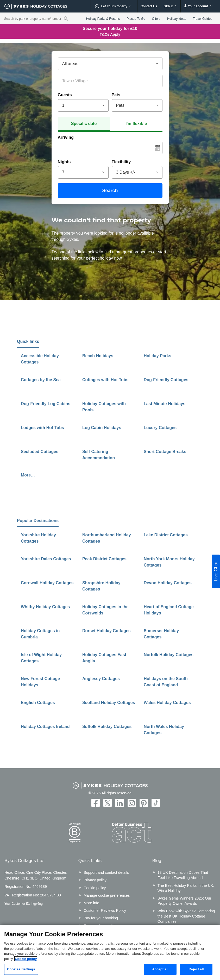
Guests (65, 95)
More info (91, 903)
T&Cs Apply (110, 34)
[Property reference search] (66, 18)
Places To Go (136, 19)
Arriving (66, 137)
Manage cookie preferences (107, 895)
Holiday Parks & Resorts (103, 19)
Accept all (160, 969)
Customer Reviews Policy (105, 910)
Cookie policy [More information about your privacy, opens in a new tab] (26, 959)
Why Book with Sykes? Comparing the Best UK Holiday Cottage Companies (186, 916)
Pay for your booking (101, 918)
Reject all (196, 969)
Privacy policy (95, 880)
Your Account (198, 6)
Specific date (84, 124)
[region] (110, 952)
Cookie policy (95, 888)
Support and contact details (106, 872)
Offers (156, 19)
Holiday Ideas (177, 19)
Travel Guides (203, 19)
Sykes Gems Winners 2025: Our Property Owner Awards (184, 901)
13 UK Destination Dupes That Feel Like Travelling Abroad (183, 875)
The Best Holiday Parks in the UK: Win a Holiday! (186, 888)
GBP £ (170, 6)
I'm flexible (136, 124)
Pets (116, 95)
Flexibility (121, 162)
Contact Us (149, 6)
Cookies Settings (21, 969)
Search (110, 191)
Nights (64, 162)
